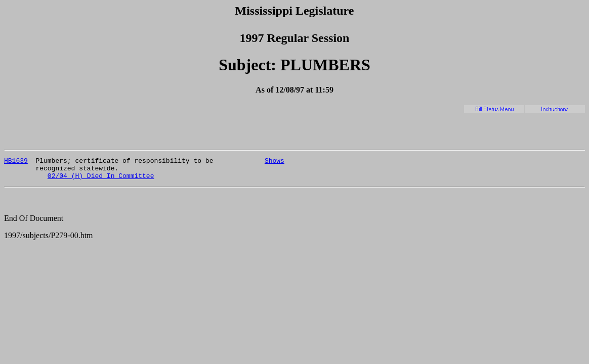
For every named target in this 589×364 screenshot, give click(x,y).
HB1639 (16, 162)
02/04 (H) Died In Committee (101, 180)
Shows (275, 162)
